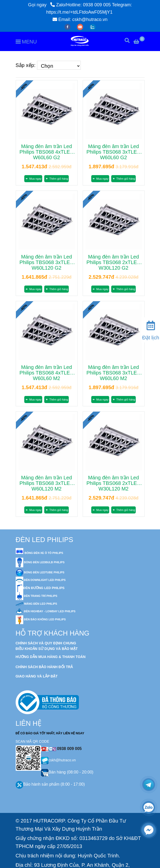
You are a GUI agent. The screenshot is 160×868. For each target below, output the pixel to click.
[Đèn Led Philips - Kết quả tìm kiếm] (117, 862)
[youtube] (81, 27)
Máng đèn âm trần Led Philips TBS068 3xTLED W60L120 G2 (47, 262)
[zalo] (93, 27)
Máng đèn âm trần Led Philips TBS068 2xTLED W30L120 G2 (113, 262)
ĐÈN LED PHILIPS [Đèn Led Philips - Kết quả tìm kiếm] (44, 540)
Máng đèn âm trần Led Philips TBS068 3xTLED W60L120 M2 (47, 483)
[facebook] (68, 27)
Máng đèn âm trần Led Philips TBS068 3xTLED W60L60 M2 (113, 373)
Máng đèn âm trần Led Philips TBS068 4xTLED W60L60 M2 (47, 373)
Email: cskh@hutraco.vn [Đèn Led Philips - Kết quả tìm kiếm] (80, 19)
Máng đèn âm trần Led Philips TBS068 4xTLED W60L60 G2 (47, 152)
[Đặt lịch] (151, 329)
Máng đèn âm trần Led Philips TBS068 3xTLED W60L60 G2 (113, 152)
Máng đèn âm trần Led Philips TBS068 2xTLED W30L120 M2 (113, 483)
